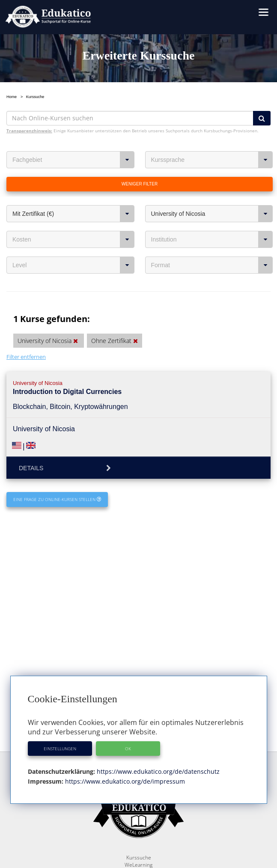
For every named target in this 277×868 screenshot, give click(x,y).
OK (128, 749)
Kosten (73, 239)
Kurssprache (212, 160)
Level (73, 265)
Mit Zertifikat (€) (73, 214)
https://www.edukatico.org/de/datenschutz (157, 771)
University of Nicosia (212, 214)
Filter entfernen (26, 357)
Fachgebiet (73, 160)
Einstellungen (60, 749)
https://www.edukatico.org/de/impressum (124, 781)
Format (212, 265)
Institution (212, 239)
